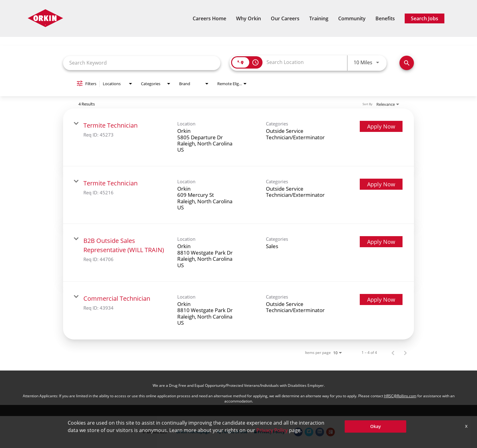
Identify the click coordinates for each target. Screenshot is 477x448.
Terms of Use (232, 432)
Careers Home (209, 18)
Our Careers (285, 18)
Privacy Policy (269, 432)
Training (319, 18)
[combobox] (142, 63)
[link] (238, 137)
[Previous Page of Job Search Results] (393, 353)
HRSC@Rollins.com (400, 396)
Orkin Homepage (193, 432)
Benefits (385, 18)
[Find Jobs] (407, 63)
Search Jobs (425, 18)
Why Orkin (249, 18)
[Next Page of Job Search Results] (405, 353)
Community (352, 18)
